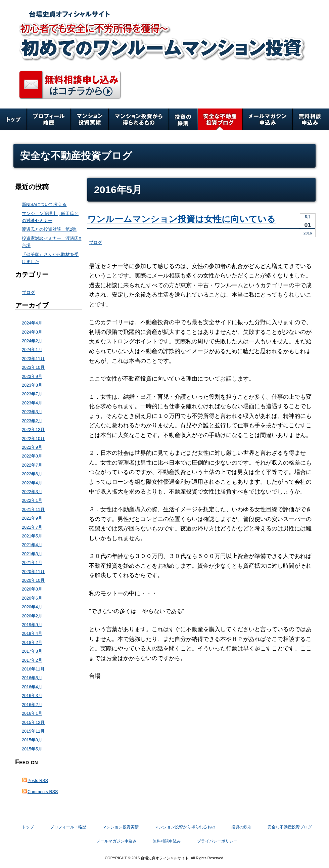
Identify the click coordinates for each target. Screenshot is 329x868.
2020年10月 (33, 580)
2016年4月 (32, 687)
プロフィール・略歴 (49, 119)
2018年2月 (32, 643)
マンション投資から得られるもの (139, 119)
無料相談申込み (311, 119)
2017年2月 (32, 660)
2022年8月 (32, 456)
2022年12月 (33, 430)
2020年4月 (32, 607)
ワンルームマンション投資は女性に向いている (181, 219)
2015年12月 (33, 723)
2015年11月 (33, 731)
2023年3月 (32, 412)
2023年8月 (32, 385)
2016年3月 (32, 696)
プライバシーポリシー (217, 841)
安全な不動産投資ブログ (220, 119)
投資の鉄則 (183, 119)
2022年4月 (32, 483)
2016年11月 (33, 669)
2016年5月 (32, 678)
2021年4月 (32, 545)
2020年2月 (32, 616)
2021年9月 (32, 518)
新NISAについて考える (44, 205)
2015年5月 (32, 749)
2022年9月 (32, 447)
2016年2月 (32, 705)
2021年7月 (32, 527)
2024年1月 (32, 350)
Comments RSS (43, 792)
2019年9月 (32, 625)
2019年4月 (32, 634)
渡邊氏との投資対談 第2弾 (49, 229)
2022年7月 (32, 465)
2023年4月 (32, 403)
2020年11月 (33, 572)
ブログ (96, 243)
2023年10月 (33, 367)
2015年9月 (32, 740)
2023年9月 (32, 377)
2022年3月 (32, 492)
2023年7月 (32, 394)
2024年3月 (32, 332)
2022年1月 (32, 501)
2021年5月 (32, 536)
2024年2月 (32, 341)
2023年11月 (33, 359)
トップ (13, 119)
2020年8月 (32, 589)
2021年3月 (32, 554)
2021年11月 (33, 510)
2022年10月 (33, 439)
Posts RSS (38, 781)
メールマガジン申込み (268, 119)
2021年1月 (32, 563)
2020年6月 (32, 598)
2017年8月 (32, 651)
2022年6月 (32, 474)
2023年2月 (32, 421)
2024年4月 (32, 323)
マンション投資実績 (90, 119)
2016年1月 (32, 713)
